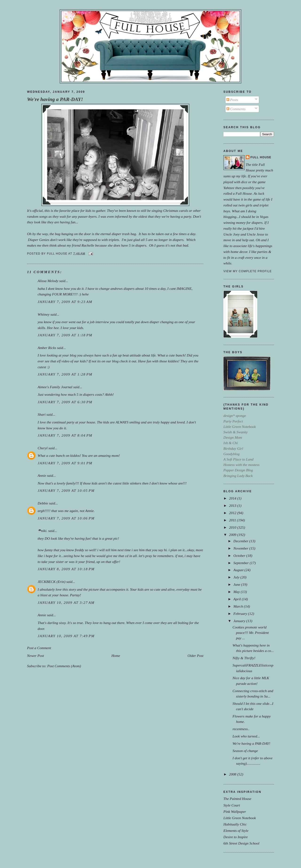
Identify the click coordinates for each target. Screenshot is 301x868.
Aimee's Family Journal (55, 387)
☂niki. (42, 531)
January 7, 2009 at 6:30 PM (65, 402)
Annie (42, 475)
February (241, 614)
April (238, 599)
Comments (236, 109)
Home (116, 656)
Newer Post (36, 656)
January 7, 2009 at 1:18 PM (65, 335)
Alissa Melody (48, 281)
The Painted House (237, 799)
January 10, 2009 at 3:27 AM (66, 603)
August (239, 570)
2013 (233, 506)
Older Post (196, 656)
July (237, 577)
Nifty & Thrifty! (244, 658)
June (237, 584)
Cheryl (43, 448)
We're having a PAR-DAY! (55, 99)
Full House (261, 157)
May (237, 592)
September (241, 563)
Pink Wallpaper (235, 812)
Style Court (232, 805)
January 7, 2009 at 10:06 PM (66, 518)
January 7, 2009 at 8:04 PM (65, 435)
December (241, 541)
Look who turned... (246, 736)
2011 (233, 520)
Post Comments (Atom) (64, 666)
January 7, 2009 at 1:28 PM (65, 374)
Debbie (43, 503)
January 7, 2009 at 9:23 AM (65, 302)
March (239, 606)
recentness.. (241, 729)
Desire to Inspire (236, 837)
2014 (233, 498)
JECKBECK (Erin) (51, 582)
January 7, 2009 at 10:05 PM (66, 490)
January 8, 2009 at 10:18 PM (66, 569)
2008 (233, 774)
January (240, 621)
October (240, 556)
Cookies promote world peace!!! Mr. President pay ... (251, 633)
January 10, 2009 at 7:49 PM (66, 636)
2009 (233, 535)
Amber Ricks (47, 348)
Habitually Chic (235, 824)
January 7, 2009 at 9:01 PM (65, 463)
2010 (233, 527)
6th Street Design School (241, 843)
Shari (42, 414)
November (241, 548)
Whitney (44, 314)
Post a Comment (39, 648)
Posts (232, 100)
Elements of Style (236, 831)
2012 (233, 513)
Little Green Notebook (240, 818)
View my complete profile (248, 271)
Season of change (245, 751)
